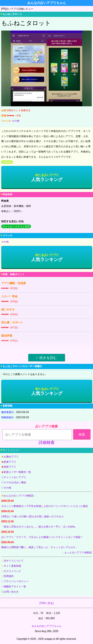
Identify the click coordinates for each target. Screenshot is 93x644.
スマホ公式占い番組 (15, 482)
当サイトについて (14, 561)
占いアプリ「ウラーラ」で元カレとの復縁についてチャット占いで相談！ (42, 537)
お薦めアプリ (11, 457)
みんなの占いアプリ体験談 (19, 496)
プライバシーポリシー (16, 581)
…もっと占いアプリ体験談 (77, 552)
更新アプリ (10, 467)
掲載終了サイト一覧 (15, 587)
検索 (82, 435)
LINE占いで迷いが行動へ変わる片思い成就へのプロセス (32, 516)
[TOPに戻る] (47, 603)
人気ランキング (47, 178)
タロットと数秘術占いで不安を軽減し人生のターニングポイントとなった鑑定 (45, 506)
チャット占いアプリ (15, 477)
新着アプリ (10, 462)
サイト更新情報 (12, 566)
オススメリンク (12, 571)
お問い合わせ (11, 592)
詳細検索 (47, 442)
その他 (16, 121)
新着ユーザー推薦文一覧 (17, 472)
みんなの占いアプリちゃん (47, 626)
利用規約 (9, 576)
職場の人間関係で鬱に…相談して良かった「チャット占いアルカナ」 (40, 547)
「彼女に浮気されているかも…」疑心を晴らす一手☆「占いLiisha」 (39, 527)
